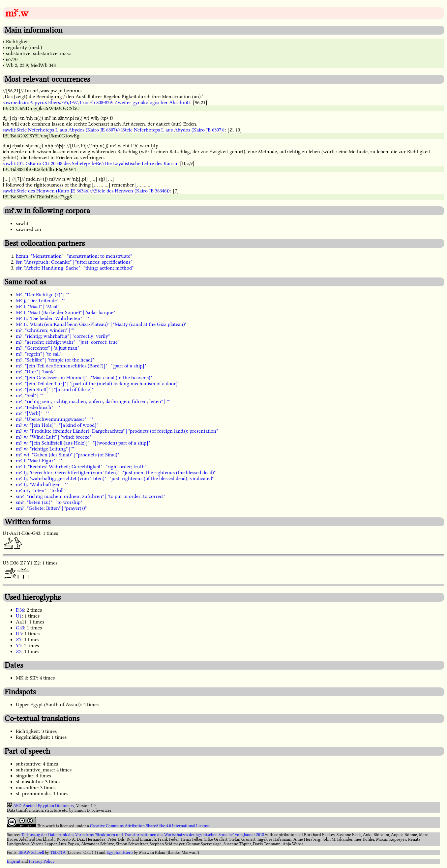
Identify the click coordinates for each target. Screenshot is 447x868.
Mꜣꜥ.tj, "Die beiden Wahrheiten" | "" (52, 318)
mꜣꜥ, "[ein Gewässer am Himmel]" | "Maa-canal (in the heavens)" (84, 378)
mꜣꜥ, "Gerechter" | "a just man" (47, 348)
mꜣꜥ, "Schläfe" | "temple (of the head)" (55, 360)
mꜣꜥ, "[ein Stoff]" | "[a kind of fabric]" (55, 390)
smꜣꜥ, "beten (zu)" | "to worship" (49, 502)
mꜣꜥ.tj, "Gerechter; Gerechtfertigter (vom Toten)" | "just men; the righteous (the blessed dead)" (116, 473)
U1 (19, 616)
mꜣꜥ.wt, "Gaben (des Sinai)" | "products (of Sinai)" (67, 455)
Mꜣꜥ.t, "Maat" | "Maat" (38, 306)
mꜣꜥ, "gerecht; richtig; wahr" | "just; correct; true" (68, 342)
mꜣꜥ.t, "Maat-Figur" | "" (39, 461)
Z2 (19, 651)
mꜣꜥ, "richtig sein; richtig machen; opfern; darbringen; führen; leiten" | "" (93, 401)
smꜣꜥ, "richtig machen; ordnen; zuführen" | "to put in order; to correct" (91, 496)
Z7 (19, 640)
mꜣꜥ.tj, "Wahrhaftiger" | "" (42, 484)
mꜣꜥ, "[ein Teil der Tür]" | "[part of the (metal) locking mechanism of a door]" (98, 384)
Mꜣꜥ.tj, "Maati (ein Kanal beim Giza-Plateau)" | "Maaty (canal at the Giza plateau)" (101, 324)
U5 (19, 634)
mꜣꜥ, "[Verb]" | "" (32, 413)
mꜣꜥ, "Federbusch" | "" (38, 407)
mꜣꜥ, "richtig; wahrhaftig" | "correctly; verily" (63, 336)
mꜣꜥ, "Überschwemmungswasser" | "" (54, 419)
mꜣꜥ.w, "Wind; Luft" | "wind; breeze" (53, 437)
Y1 (18, 646)
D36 (20, 610)
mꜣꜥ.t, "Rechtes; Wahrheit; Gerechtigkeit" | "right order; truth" (81, 467)
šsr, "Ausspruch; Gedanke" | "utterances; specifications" (74, 262)
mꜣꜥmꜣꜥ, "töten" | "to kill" (41, 490)
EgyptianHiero (120, 853)
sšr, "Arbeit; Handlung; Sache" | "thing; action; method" (75, 268)
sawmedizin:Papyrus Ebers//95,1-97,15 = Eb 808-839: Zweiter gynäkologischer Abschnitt (96, 102)
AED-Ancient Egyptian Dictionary (44, 806)
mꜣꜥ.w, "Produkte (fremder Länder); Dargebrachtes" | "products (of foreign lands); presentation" (117, 431)
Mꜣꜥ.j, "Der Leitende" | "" (41, 301)
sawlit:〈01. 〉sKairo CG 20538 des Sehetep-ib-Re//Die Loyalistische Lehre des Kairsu (90, 163)
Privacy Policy (42, 861)
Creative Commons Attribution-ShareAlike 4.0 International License (150, 826)
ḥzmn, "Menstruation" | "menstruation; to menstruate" (74, 256)
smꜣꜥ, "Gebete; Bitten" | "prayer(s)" (51, 508)
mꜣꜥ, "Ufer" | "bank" (36, 372)
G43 (20, 628)
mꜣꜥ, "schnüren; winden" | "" (45, 330)
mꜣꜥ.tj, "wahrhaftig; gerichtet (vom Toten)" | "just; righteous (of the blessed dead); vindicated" (115, 478)
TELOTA (58, 853)
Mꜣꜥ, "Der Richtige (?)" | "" (42, 295)
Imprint (14, 861)
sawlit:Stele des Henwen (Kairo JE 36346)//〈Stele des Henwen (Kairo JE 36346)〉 (86, 191)
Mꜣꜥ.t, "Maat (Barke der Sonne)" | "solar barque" (65, 312)
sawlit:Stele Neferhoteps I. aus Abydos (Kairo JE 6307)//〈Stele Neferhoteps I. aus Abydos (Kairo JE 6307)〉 (114, 130)
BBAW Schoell (31, 853)
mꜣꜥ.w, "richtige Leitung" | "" (45, 449)
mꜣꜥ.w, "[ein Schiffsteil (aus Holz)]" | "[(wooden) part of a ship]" (83, 443)
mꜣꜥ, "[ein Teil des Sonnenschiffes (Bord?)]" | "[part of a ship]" (81, 366)
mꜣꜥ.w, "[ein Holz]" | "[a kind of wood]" (57, 425)
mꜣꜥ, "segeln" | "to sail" (39, 354)
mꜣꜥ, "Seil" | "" (29, 395)
